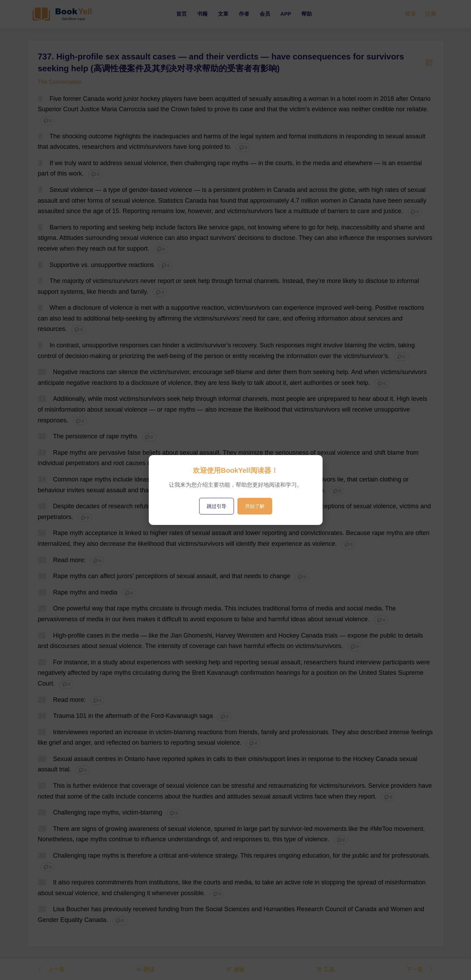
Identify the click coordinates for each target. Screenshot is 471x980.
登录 (411, 14)
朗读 (145, 969)
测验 (235, 969)
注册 (431, 14)
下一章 (420, 969)
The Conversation (60, 82)
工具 (325, 969)
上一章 (51, 969)
